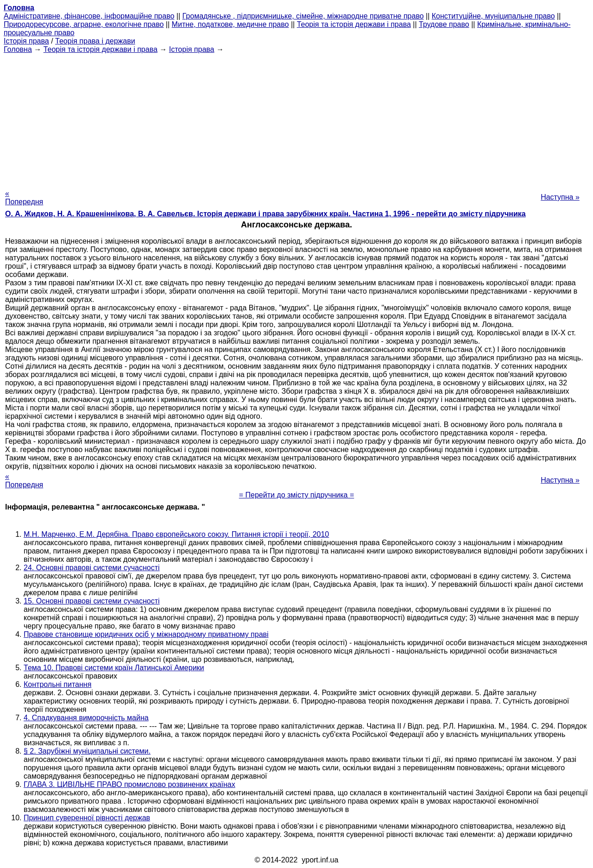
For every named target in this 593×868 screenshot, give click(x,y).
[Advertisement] (296, 119)
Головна (18, 49)
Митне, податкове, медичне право (230, 24)
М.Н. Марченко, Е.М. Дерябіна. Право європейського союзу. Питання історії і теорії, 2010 (176, 534)
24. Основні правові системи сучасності (92, 568)
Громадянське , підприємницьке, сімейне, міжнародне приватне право (303, 16)
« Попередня (24, 198)
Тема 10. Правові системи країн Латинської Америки (114, 668)
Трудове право (444, 24)
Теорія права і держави (95, 41)
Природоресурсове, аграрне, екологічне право (84, 24)
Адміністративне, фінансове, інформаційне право (89, 16)
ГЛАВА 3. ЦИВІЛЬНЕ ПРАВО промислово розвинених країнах (129, 784)
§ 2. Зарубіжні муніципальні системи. (87, 751)
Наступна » (560, 197)
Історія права (26, 41)
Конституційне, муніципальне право (493, 16)
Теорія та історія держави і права (354, 24)
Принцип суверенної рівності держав (87, 818)
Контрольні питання (57, 684)
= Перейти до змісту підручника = (297, 495)
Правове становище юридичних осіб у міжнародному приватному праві (146, 634)
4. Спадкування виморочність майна (86, 718)
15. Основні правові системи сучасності (92, 601)
